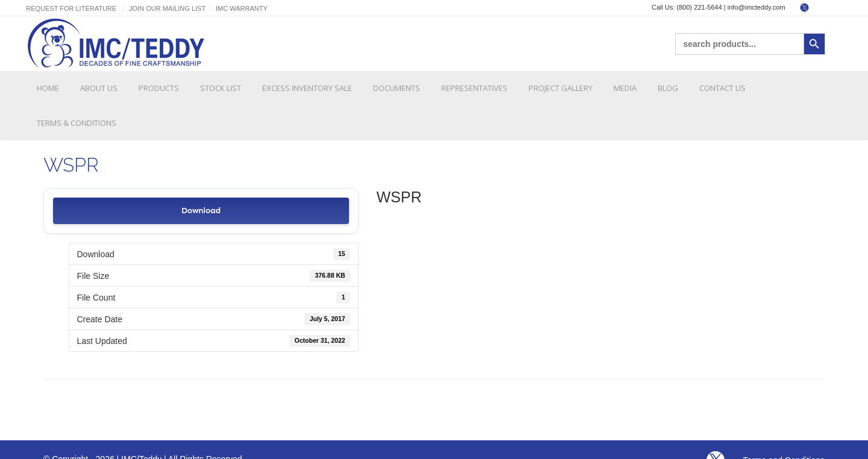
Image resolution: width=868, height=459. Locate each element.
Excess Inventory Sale (307, 88)
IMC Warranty (242, 8)
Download (201, 211)
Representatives (474, 88)
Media (625, 88)
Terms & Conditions (77, 123)
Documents (397, 88)
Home (48, 88)
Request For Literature (71, 8)
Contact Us (722, 88)
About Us (99, 88)
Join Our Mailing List (167, 8)
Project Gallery (561, 88)
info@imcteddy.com (756, 7)
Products (159, 88)
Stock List (221, 88)
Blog (668, 88)
